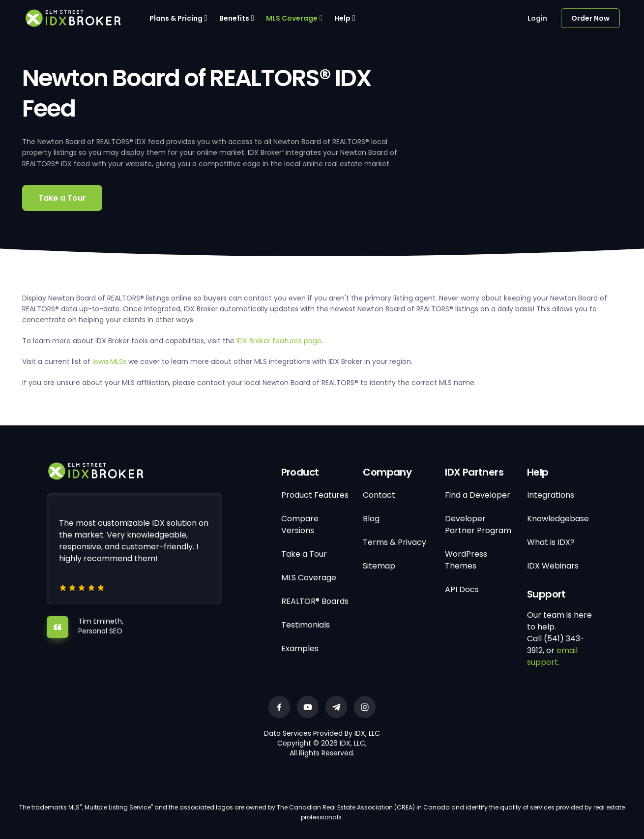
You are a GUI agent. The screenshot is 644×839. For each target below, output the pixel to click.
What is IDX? (551, 542)
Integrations (551, 495)
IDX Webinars (553, 566)
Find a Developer (478, 495)
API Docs (462, 589)
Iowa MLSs (109, 361)
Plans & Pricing (176, 18)
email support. (552, 656)
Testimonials (306, 625)
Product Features (315, 495)
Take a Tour (62, 198)
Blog (371, 519)
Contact (379, 495)
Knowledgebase (558, 519)
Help (342, 18)
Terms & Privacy (395, 542)
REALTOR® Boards (315, 601)
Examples (300, 648)
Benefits (234, 18)
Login (537, 18)
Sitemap (379, 566)
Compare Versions (300, 524)
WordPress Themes (466, 560)
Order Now (590, 18)
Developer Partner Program (478, 524)
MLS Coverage (292, 18)
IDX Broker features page (279, 341)
